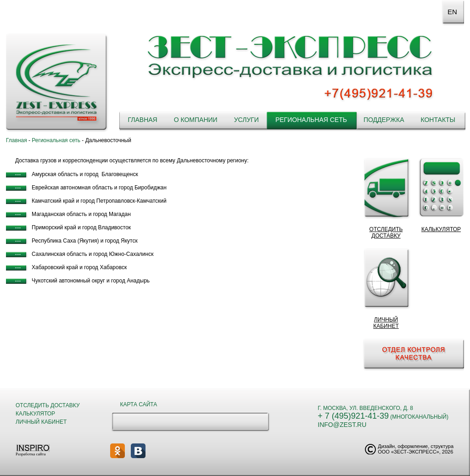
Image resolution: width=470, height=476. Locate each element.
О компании (196, 120)
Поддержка (384, 120)
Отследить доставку (48, 405)
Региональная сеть (311, 120)
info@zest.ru (342, 425)
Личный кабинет (41, 422)
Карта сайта (139, 404)
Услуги (246, 120)
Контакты (438, 120)
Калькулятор (35, 414)
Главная (142, 120)
